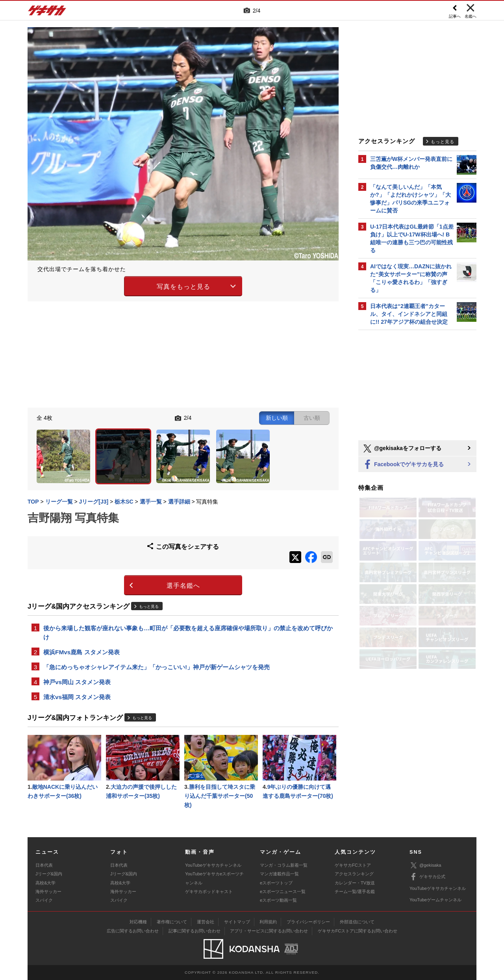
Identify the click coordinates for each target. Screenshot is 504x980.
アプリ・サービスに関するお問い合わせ (269, 931)
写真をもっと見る (183, 287)
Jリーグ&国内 (49, 874)
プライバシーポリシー (308, 922)
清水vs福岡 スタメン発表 (77, 697)
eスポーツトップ (276, 883)
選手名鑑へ (183, 586)
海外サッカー (48, 891)
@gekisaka (425, 865)
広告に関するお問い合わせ (133, 931)
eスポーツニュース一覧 (283, 891)
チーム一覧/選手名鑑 (355, 891)
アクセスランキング (354, 874)
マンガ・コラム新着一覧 (284, 865)
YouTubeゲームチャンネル (435, 900)
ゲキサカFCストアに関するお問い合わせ (358, 931)
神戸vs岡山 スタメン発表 (77, 682)
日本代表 (44, 865)
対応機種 (138, 922)
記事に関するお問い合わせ (195, 931)
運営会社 (206, 922)
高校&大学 (45, 883)
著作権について (172, 922)
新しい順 (277, 418)
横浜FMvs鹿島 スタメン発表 (82, 652)
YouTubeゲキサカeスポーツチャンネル (214, 878)
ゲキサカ (47, 13)
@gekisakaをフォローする (402, 448)
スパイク (44, 900)
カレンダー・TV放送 (355, 883)
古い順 (312, 418)
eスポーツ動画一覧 (278, 900)
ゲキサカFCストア (353, 865)
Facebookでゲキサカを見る (403, 465)
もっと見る (149, 606)
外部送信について (357, 922)
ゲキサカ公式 (427, 877)
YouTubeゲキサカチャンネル (213, 865)
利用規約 (268, 922)
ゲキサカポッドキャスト (209, 891)
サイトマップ (237, 922)
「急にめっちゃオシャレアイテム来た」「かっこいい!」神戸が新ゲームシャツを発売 (157, 667)
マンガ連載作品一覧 (279, 874)
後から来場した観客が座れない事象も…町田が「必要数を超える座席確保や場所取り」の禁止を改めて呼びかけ (188, 633)
